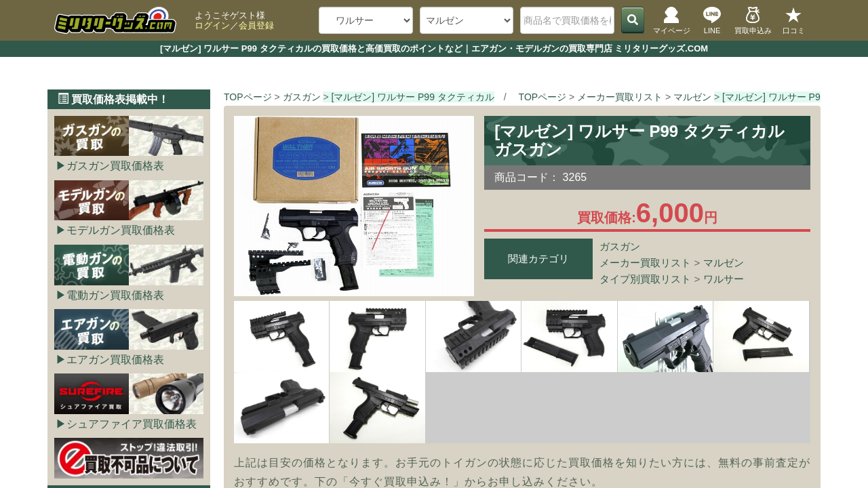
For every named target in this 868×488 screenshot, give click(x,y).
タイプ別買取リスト (645, 279)
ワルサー (724, 279)
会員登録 (256, 25)
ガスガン (620, 246)
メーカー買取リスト (645, 263)
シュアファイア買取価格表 (132, 424)
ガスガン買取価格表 (115, 166)
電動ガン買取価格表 (115, 295)
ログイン (212, 25)
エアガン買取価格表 (115, 360)
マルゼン (724, 263)
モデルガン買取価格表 (121, 230)
